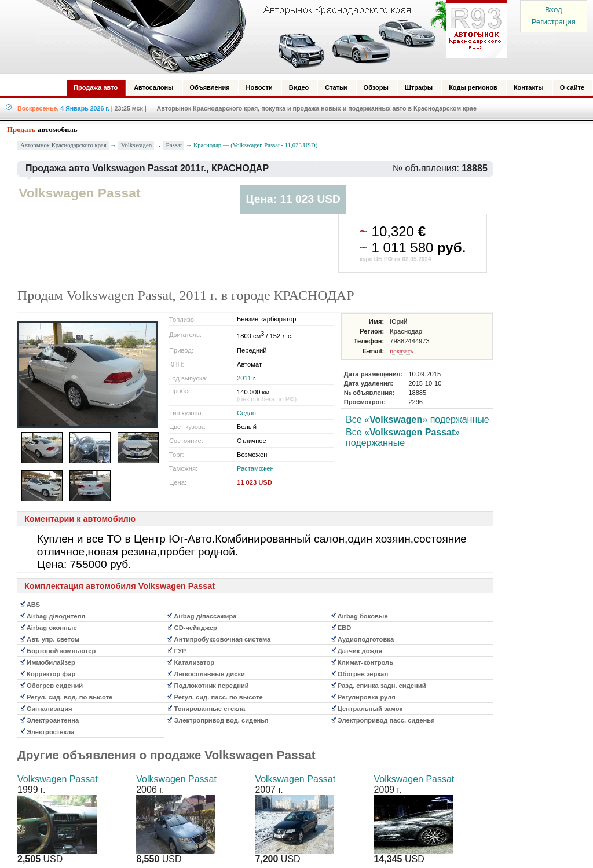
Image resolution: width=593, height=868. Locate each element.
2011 (244, 378)
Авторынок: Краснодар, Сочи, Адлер (268, 36)
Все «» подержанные (418, 420)
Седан (246, 413)
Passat (174, 145)
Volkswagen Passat (58, 779)
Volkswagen (137, 145)
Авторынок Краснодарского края (63, 145)
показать (401, 351)
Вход (553, 10)
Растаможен (255, 468)
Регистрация (554, 22)
